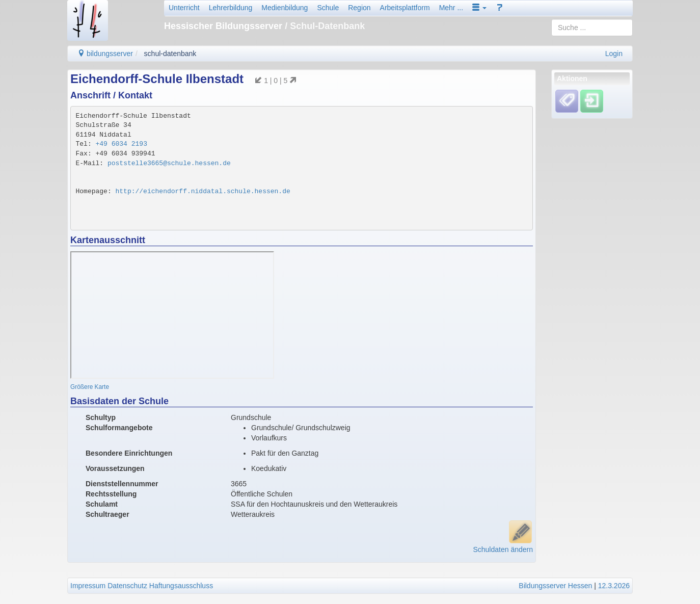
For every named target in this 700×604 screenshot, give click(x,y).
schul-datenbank (170, 54)
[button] (479, 8)
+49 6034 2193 (122, 144)
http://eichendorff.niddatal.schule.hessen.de (203, 191)
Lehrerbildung (231, 8)
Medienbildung (285, 8)
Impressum (88, 586)
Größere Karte (90, 387)
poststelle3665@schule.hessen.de (169, 163)
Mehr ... (451, 8)
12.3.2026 (614, 586)
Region (359, 8)
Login (614, 54)
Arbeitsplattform (405, 8)
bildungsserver (105, 54)
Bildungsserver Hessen (555, 586)
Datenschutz (127, 586)
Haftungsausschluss (181, 586)
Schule (328, 8)
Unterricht (184, 8)
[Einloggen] (592, 101)
